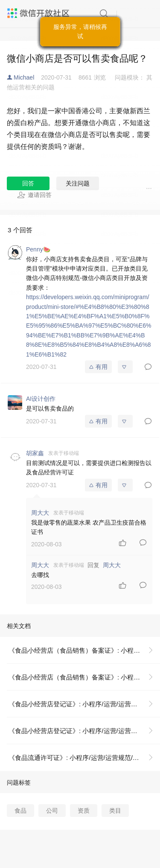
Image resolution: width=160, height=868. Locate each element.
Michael (24, 77)
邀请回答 (34, 195)
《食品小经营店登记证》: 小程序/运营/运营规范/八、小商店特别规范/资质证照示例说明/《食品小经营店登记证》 (84, 704)
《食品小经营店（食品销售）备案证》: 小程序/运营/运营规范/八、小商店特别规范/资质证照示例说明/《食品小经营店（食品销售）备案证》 (84, 650)
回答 (28, 183)
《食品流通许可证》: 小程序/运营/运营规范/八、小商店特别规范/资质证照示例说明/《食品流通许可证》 (84, 758)
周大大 (112, 565)
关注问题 (78, 183)
